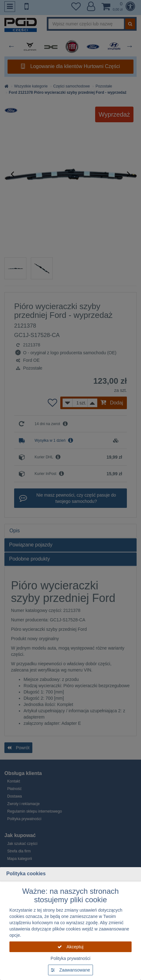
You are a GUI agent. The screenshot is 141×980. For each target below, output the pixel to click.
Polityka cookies (26, 874)
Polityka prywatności (70, 958)
